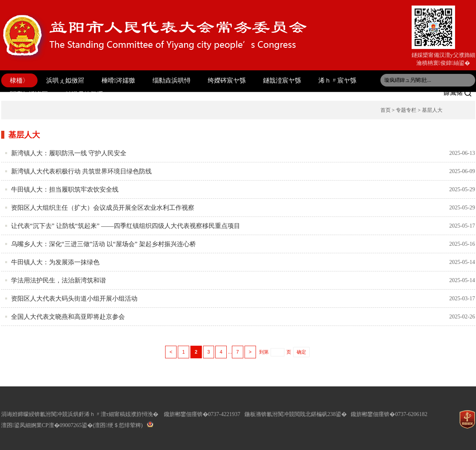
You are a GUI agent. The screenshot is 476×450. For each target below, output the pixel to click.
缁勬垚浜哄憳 (171, 80)
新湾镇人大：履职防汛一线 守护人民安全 (69, 153)
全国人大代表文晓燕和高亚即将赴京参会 (68, 317)
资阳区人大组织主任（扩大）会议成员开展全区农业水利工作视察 (103, 208)
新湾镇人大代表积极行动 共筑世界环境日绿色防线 (81, 171)
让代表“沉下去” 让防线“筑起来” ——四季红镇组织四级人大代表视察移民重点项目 (126, 226)
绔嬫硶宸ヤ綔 (227, 80)
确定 (301, 352)
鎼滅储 (457, 93)
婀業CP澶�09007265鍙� (62, 425)
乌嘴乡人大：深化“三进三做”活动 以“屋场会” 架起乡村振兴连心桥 (103, 244)
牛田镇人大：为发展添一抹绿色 (55, 262)
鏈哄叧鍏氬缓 (84, 94)
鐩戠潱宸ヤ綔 (282, 80)
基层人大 (432, 110)
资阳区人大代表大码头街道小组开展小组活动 (74, 298)
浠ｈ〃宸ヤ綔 (337, 80)
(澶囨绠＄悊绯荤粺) (118, 425)
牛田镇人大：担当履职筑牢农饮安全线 (65, 189)
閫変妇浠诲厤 (29, 94)
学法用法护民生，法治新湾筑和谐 (58, 280)
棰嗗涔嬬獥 (119, 80)
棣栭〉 (19, 80)
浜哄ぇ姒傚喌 (65, 80)
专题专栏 (406, 110)
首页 (386, 110)
